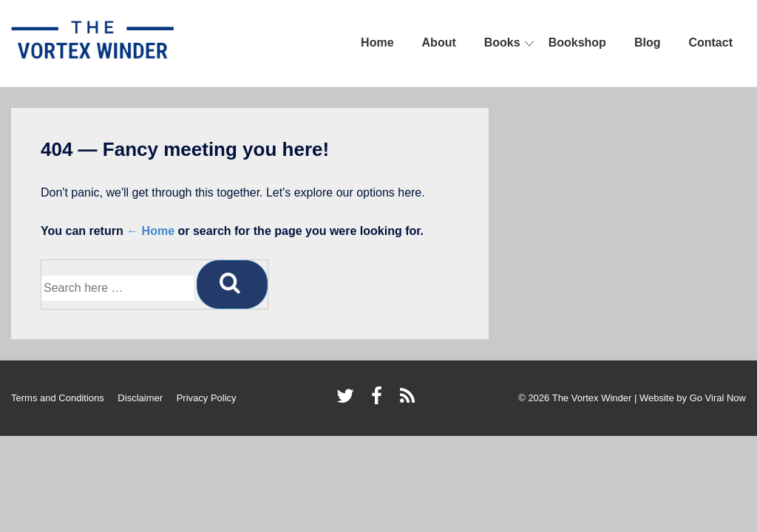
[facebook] (380, 401)
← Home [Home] (150, 231)
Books (502, 42)
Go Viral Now (718, 398)
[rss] (409, 401)
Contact (710, 42)
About (439, 42)
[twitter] (349, 401)
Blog (648, 42)
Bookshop (577, 42)
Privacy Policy (207, 398)
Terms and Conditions (58, 398)
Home (377, 42)
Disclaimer (140, 398)
